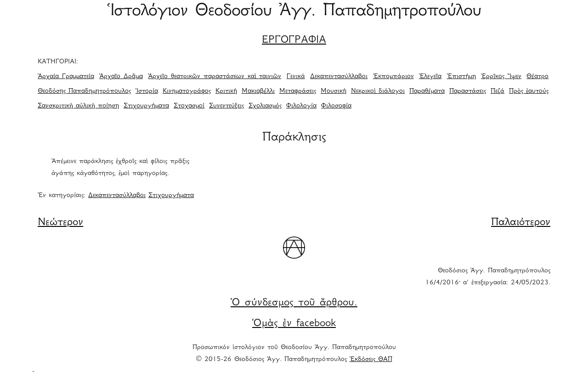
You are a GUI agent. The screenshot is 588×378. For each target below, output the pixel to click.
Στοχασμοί (189, 106)
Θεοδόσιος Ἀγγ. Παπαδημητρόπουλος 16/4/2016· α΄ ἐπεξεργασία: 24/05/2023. (488, 277)
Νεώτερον (60, 223)
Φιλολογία (301, 106)
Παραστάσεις (468, 91)
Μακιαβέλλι (258, 91)
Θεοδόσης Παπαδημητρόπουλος (84, 91)
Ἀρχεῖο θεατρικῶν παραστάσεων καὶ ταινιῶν (215, 77)
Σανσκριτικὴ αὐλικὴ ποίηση (78, 106)
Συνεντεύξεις (226, 106)
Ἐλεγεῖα (430, 77)
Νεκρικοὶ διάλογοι (378, 91)
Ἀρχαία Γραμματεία (66, 77)
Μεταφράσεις (298, 91)
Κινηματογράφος (187, 91)
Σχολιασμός (265, 106)
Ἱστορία (147, 91)
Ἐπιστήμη (461, 77)
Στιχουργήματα (146, 106)
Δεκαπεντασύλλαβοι (339, 77)
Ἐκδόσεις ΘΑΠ (371, 360)
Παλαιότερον (521, 223)
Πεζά (498, 91)
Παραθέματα (427, 91)
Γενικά (296, 77)
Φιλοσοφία (336, 106)
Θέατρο (537, 77)
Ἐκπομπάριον (393, 77)
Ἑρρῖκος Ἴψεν (501, 77)
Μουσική (334, 91)
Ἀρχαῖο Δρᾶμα (121, 77)
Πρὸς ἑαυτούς (529, 91)
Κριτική (226, 91)
